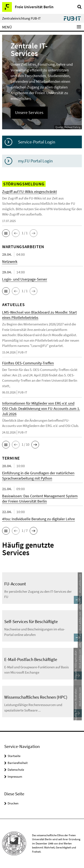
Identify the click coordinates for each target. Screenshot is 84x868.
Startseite (14, 756)
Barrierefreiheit (18, 763)
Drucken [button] (13, 803)
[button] (6, 233)
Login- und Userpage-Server (25, 279)
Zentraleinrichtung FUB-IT (21, 18)
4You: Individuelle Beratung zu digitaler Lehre (38, 519)
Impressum (15, 776)
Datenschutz (16, 770)
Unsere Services (29, 112)
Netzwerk (10, 261)
